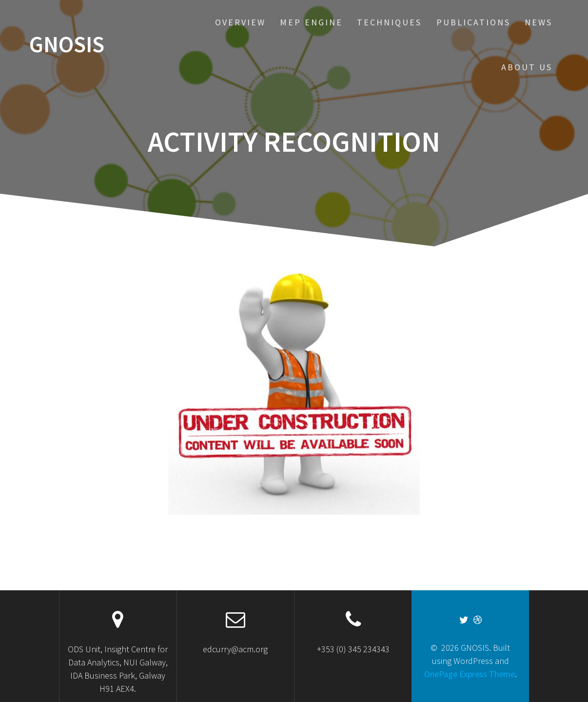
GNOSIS (67, 45)
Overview (240, 22)
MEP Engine (311, 22)
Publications (473, 22)
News (539, 22)
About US (527, 67)
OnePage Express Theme (470, 674)
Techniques (389, 22)
